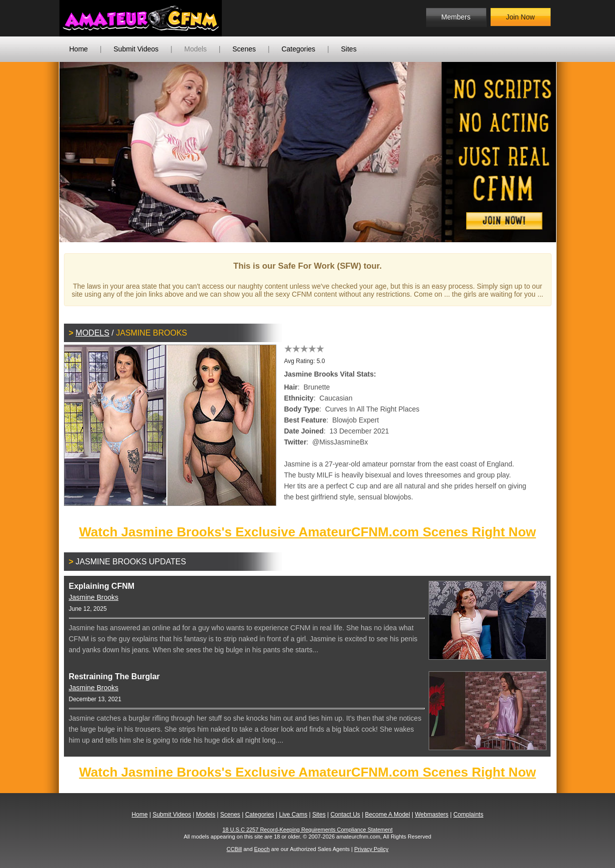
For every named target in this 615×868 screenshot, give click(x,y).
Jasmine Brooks (94, 597)
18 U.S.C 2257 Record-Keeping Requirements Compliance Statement (307, 830)
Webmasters (431, 815)
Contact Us (345, 815)
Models (196, 49)
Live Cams (293, 815)
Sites (349, 49)
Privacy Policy (371, 849)
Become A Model (388, 815)
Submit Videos (136, 49)
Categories (298, 49)
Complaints (468, 815)
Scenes (244, 49)
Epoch (262, 849)
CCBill (235, 849)
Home (79, 49)
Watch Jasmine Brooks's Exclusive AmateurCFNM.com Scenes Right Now (307, 532)
